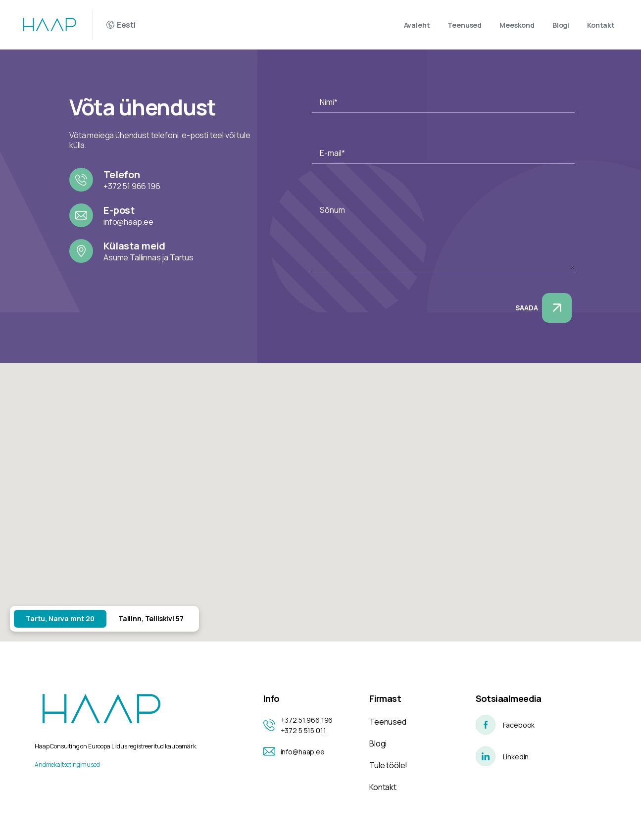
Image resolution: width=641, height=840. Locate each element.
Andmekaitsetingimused (67, 765)
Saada (543, 308)
